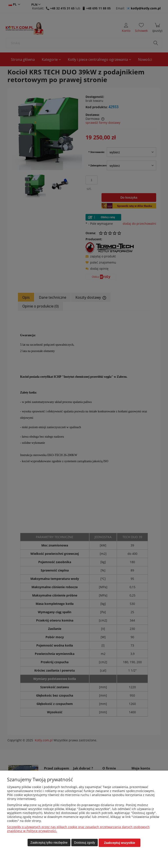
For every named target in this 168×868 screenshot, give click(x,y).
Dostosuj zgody (85, 843)
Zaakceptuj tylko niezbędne (49, 843)
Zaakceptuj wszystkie (119, 843)
